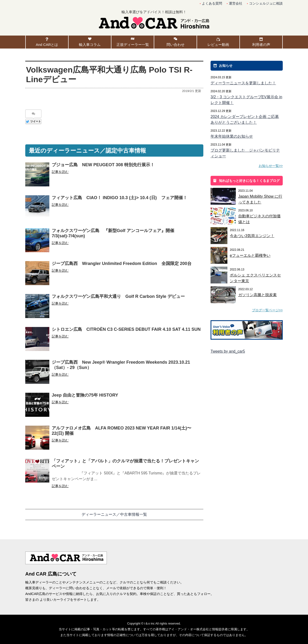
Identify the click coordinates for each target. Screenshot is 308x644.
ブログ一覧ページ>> (267, 310)
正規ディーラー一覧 (133, 45)
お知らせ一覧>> (271, 166)
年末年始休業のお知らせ (232, 136)
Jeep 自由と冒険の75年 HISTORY (85, 395)
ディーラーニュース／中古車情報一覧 (114, 514)
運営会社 (236, 3)
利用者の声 (261, 45)
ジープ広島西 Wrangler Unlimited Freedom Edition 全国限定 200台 (122, 264)
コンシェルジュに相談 (266, 3)
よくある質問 (212, 3)
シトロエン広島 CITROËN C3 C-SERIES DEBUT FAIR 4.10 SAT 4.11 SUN (126, 329)
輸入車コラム (90, 45)
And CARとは (47, 45)
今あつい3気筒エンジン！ (252, 236)
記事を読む (60, 172)
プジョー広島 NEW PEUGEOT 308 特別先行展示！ (103, 165)
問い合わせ (176, 45)
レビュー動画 (218, 45)
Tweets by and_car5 (228, 351)
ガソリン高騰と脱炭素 (257, 295)
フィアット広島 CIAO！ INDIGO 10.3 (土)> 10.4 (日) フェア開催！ (119, 198)
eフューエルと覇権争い (250, 255)
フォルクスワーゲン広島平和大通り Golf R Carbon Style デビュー (118, 296)
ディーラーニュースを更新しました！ (243, 83)
